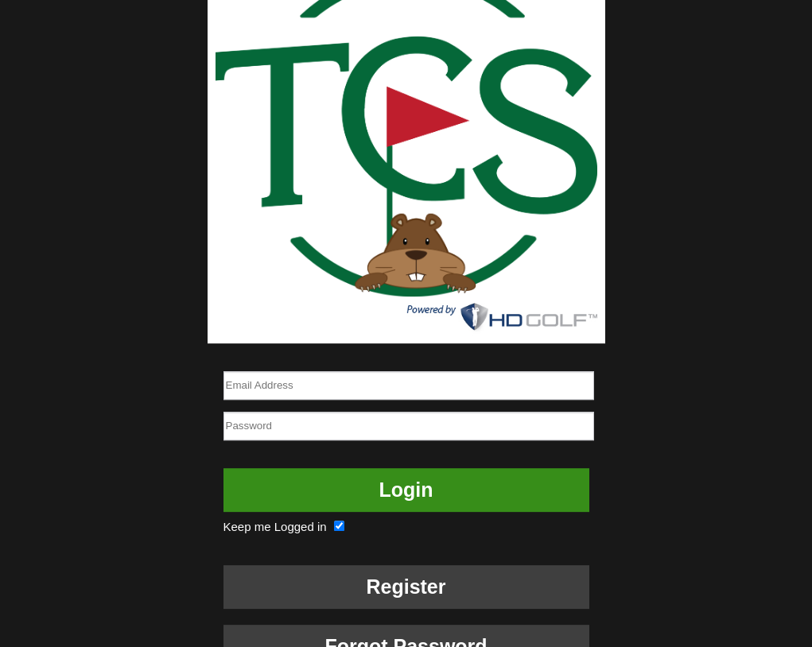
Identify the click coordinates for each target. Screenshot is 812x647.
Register (406, 587)
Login (406, 490)
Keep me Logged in (286, 527)
